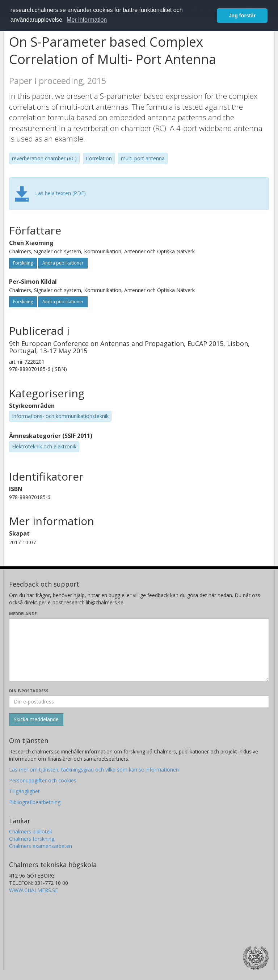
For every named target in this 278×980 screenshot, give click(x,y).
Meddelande (23, 614)
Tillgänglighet (24, 791)
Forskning (23, 263)
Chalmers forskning (32, 839)
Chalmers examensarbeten (41, 846)
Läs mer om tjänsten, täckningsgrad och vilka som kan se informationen (94, 770)
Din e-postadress (29, 691)
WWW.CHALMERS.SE (33, 890)
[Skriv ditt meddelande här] (139, 650)
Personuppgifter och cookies (43, 780)
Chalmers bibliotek (31, 831)
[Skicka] (36, 719)
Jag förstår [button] (242, 16)
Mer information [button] (87, 20)
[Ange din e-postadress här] (139, 702)
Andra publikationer (63, 263)
